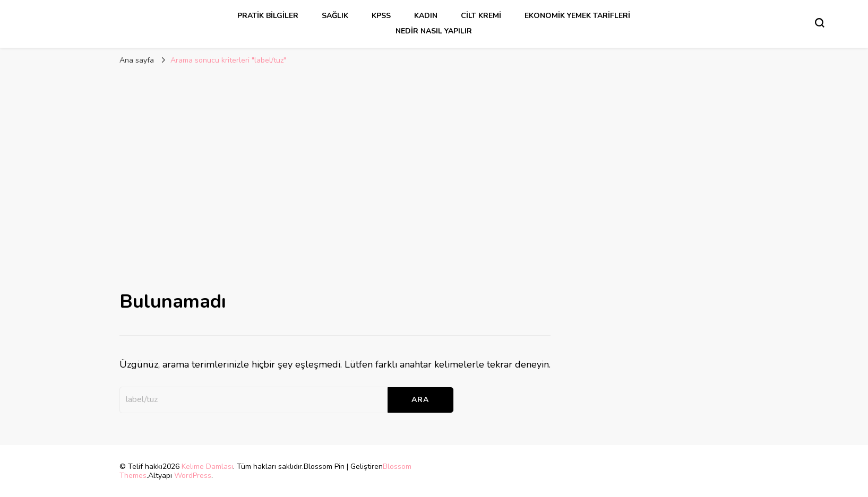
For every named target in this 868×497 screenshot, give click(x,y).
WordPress (193, 476)
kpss (381, 16)
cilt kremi (481, 16)
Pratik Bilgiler (268, 16)
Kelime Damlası (207, 467)
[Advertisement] (434, 151)
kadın (426, 16)
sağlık (335, 16)
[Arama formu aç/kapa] (820, 23)
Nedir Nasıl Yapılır (434, 31)
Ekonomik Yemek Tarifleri (577, 16)
